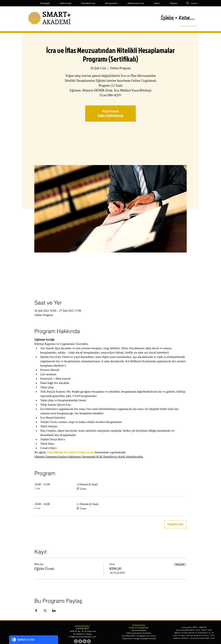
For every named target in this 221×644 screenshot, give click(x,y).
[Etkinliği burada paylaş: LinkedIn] (54, 611)
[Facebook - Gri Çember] (80, 641)
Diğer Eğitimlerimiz (110, 116)
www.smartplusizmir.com (202, 638)
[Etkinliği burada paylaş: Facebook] (36, 611)
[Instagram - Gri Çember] (89, 641)
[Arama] (195, 3)
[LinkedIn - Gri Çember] (84, 641)
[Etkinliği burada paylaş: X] (45, 611)
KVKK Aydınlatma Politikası (139, 633)
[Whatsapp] (76, 641)
